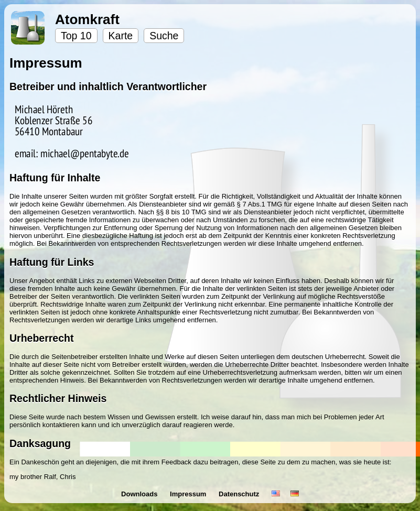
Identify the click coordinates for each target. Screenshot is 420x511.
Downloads (140, 494)
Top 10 (76, 36)
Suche (164, 36)
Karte (121, 36)
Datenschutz (240, 494)
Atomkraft (87, 19)
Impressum (189, 494)
